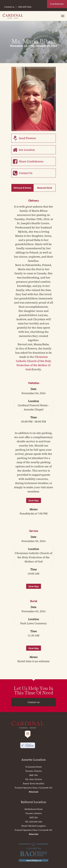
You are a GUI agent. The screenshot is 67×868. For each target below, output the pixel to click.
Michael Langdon (37, 826)
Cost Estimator (57, 4)
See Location (27, 150)
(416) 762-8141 (36, 779)
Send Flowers (27, 138)
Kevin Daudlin (37, 783)
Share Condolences (31, 161)
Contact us (9, 7)
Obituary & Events (22, 188)
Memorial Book (44, 188)
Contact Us (26, 173)
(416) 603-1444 (25, 7)
